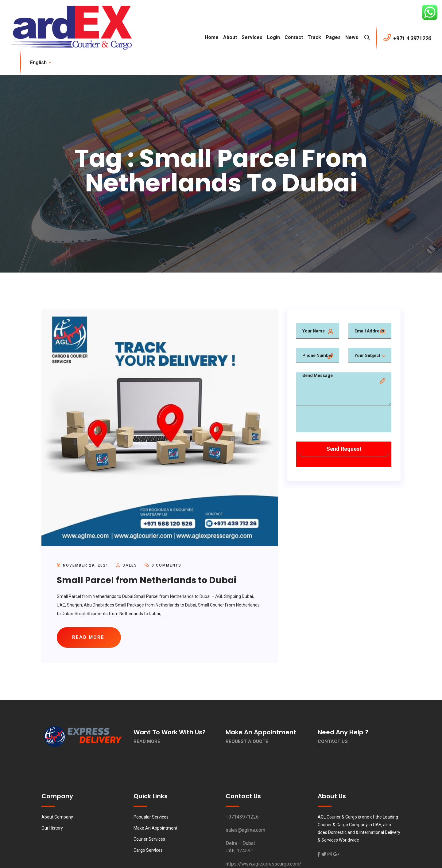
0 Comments (163, 565)
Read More (147, 741)
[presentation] (343, 420)
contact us (333, 741)
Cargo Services (148, 850)
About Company (57, 817)
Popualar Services (151, 817)
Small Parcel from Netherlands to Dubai (147, 580)
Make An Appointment (155, 828)
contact (294, 37)
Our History (52, 828)
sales (130, 565)
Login (273, 37)
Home (212, 37)
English (40, 63)
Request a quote (247, 741)
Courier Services (149, 839)
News (352, 37)
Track (314, 37)
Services (252, 37)
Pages (333, 37)
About (230, 37)
